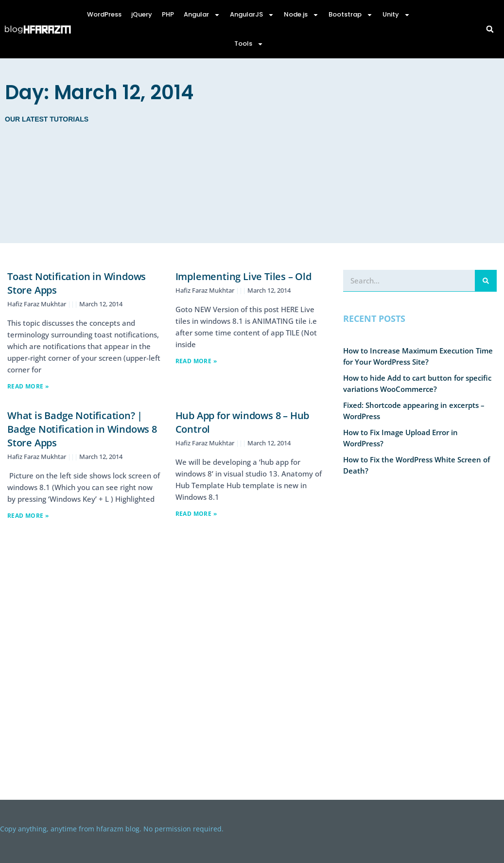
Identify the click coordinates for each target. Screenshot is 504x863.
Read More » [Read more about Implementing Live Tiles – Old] (196, 361)
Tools (249, 44)
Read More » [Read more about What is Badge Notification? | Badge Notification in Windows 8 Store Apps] (28, 516)
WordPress (104, 14)
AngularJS (252, 15)
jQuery (142, 14)
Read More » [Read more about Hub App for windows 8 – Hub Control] (196, 514)
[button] (490, 29)
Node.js (301, 15)
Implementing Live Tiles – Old (243, 276)
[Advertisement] (353, 151)
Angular (202, 15)
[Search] (486, 281)
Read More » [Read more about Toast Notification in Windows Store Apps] (28, 386)
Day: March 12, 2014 (99, 92)
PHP (168, 14)
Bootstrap (351, 15)
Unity (396, 15)
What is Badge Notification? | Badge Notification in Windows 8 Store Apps (82, 429)
